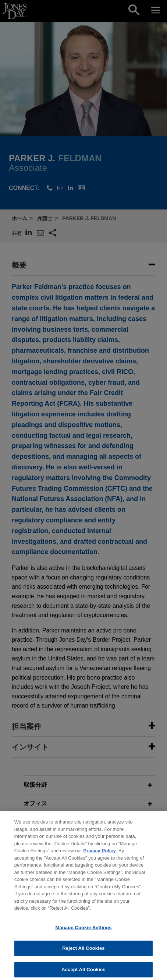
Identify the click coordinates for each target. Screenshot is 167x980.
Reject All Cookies (83, 953)
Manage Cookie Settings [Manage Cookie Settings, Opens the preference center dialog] (83, 932)
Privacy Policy (100, 855)
